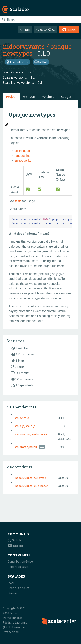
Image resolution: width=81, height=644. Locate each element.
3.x (30, 72)
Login (69, 30)
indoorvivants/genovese (30, 478)
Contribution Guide (20, 561)
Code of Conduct (18, 588)
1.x (33, 77)
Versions (48, 97)
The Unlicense (17, 62)
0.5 (40, 82)
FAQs (11, 583)
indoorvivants (24, 46)
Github (14, 540)
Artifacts (29, 97)
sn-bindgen (22, 151)
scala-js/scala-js (25, 426)
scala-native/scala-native (31, 434)
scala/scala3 (22, 418)
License (13, 593)
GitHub (41, 62)
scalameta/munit (26, 447)
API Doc (25, 30)
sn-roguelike (23, 160)
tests (18, 201)
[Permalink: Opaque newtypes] (7, 125)
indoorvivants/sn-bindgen (31, 486)
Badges (66, 97)
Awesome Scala (45, 30)
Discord (15, 546)
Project (11, 97)
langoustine (23, 156)
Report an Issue (18, 567)
